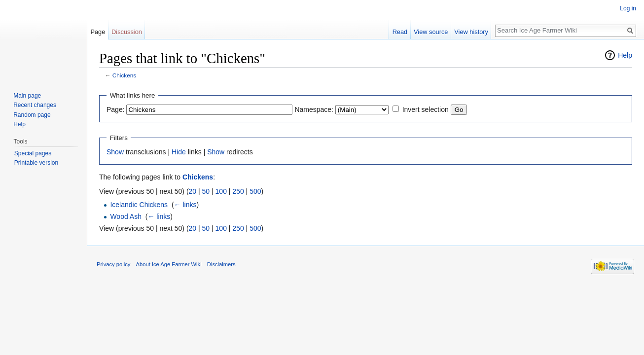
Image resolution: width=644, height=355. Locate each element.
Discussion (127, 32)
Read (400, 32)
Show (115, 152)
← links (185, 205)
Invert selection (426, 109)
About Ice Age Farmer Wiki (169, 264)
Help (625, 55)
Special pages (33, 153)
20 (193, 191)
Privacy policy (113, 264)
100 (221, 191)
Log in (628, 8)
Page (98, 32)
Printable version (36, 163)
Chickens (124, 75)
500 (255, 191)
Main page (27, 96)
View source (431, 32)
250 (238, 191)
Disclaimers (221, 264)
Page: (116, 109)
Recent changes (35, 105)
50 (206, 191)
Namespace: (314, 109)
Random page (32, 115)
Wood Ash (126, 216)
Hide (179, 152)
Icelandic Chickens (139, 205)
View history (471, 32)
